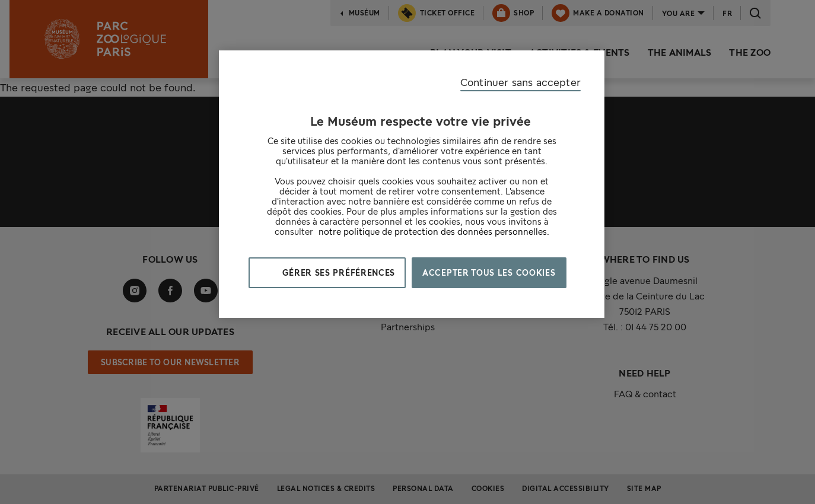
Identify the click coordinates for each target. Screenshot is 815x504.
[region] (412, 184)
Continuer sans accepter (520, 82)
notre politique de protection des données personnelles (433, 232)
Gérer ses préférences (336, 273)
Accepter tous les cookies (489, 273)
